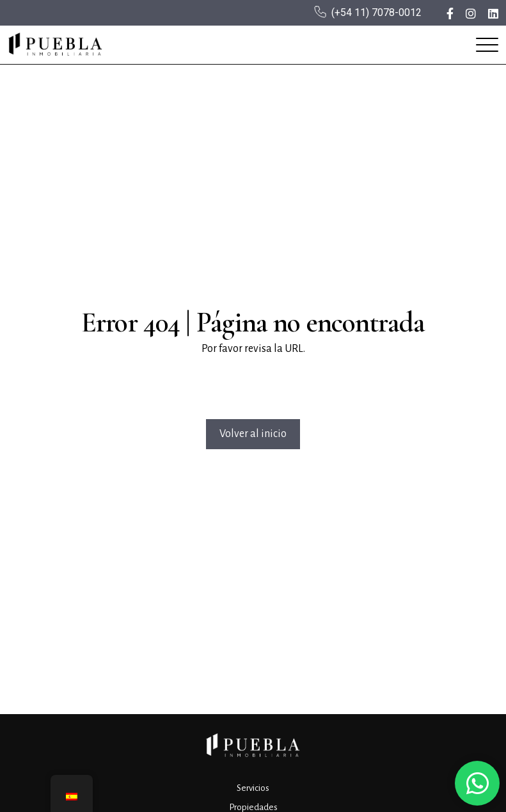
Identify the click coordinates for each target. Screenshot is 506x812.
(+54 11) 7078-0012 (376, 12)
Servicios (253, 788)
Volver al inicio (253, 434)
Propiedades (253, 807)
